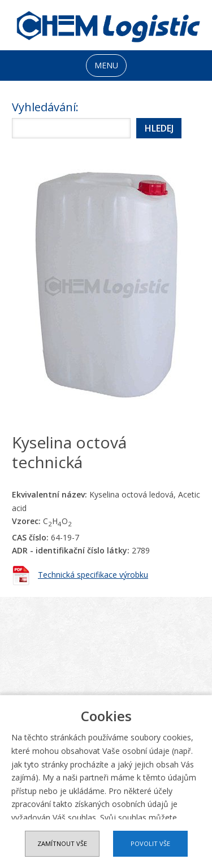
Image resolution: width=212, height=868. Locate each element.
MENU (106, 65)
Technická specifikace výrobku (93, 575)
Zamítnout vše (62, 843)
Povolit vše (150, 843)
